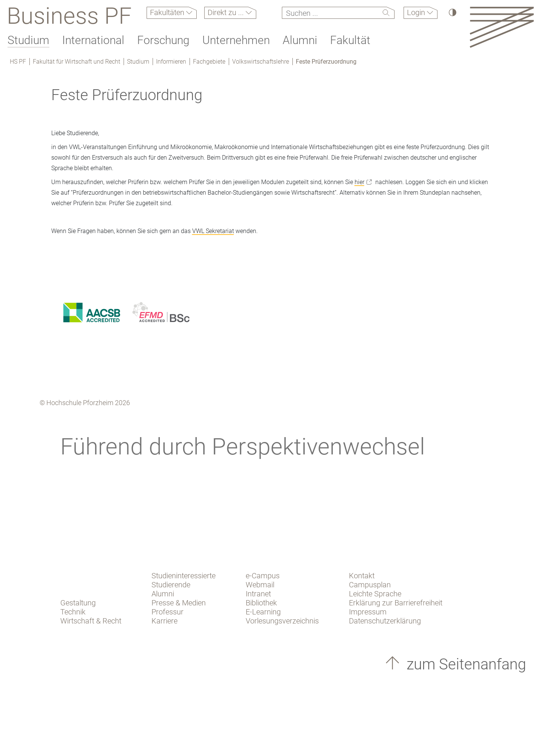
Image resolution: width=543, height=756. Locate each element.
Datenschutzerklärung (385, 621)
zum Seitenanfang (464, 664)
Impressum (368, 612)
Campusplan (370, 585)
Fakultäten (168, 12)
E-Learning (263, 612)
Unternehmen (236, 40)
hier (359, 182)
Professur (167, 612)
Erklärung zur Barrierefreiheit (396, 603)
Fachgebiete (209, 62)
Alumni (300, 40)
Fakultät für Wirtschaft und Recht (76, 62)
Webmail (260, 585)
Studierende (171, 585)
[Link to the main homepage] (502, 27)
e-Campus (263, 576)
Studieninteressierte (184, 576)
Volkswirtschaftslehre (261, 62)
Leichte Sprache (375, 594)
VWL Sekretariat (213, 231)
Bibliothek (261, 603)
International (93, 40)
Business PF (69, 16)
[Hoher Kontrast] (452, 12)
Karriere (164, 621)
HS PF (18, 62)
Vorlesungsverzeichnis (282, 621)
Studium (28, 40)
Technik (73, 612)
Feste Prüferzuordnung (326, 62)
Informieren (171, 62)
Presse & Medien (179, 603)
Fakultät (350, 40)
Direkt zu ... (227, 12)
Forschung (163, 40)
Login (417, 12)
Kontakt (362, 576)
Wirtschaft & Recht (91, 621)
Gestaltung (78, 603)
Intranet (258, 594)
